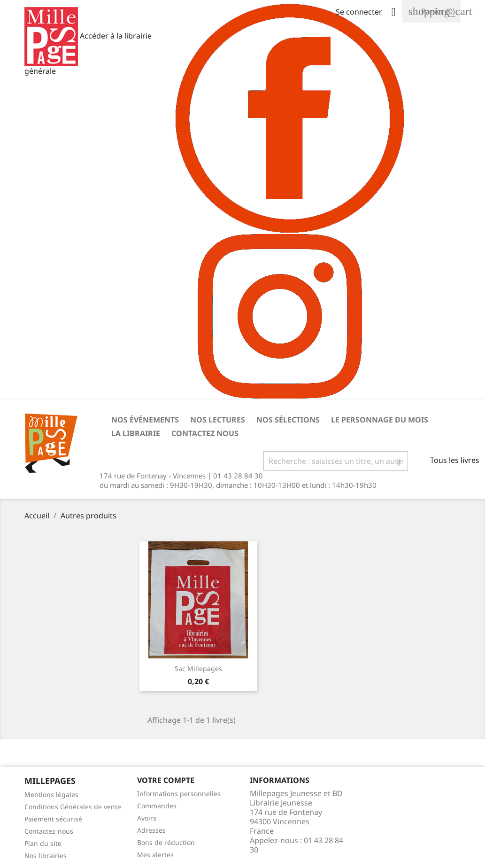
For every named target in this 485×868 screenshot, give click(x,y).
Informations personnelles (179, 794)
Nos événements (145, 420)
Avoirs (147, 818)
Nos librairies (46, 856)
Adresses (151, 830)
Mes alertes (155, 855)
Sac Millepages (198, 669)
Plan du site (43, 843)
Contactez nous (205, 433)
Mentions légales (51, 794)
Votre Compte (166, 780)
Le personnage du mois (380, 420)
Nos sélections (288, 420)
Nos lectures (218, 420)
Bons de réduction (166, 842)
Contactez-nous (49, 831)
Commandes (157, 806)
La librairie (136, 433)
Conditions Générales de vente (73, 807)
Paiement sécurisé (53, 819)
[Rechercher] (336, 461)
